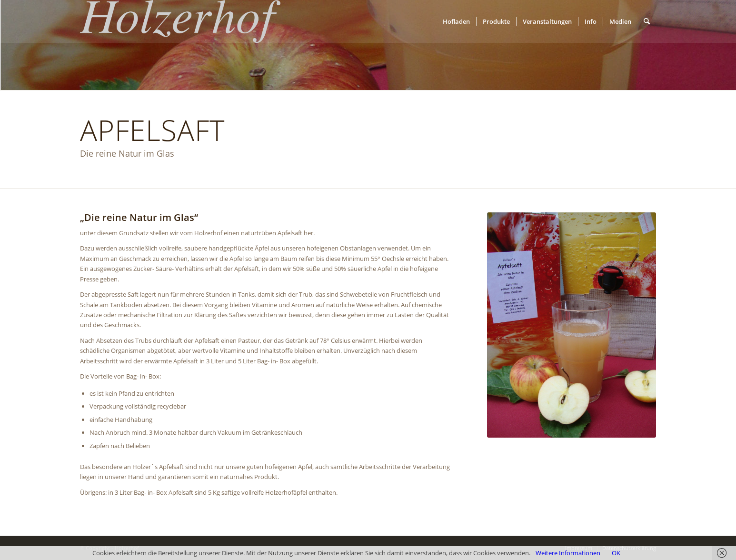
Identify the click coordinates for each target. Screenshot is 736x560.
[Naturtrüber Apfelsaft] (572, 325)
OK (616, 553)
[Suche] (647, 21)
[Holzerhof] (180, 21)
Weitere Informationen (568, 553)
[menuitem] (456, 21)
